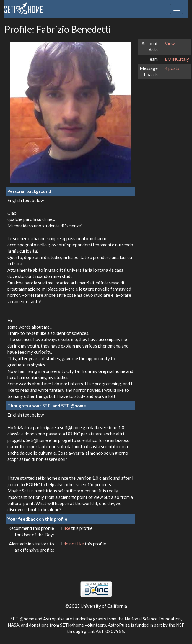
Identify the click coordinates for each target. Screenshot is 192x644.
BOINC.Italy (177, 59)
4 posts (172, 68)
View (170, 43)
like (67, 528)
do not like (74, 544)
